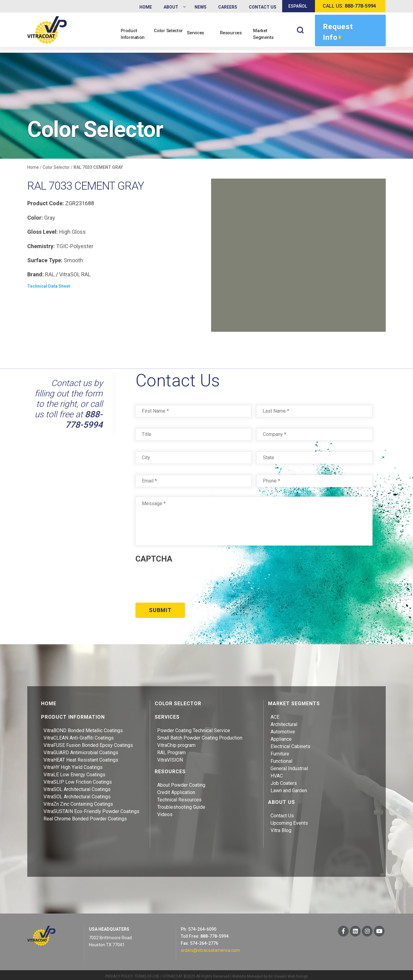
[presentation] (182, 581)
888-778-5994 (84, 420)
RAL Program (171, 749)
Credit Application (176, 789)
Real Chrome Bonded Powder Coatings (85, 816)
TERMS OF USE (147, 973)
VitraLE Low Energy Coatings (74, 772)
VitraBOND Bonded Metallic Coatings (83, 727)
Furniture (280, 751)
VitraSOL (70, 275)
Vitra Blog (281, 827)
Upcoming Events (289, 820)
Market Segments (267, 34)
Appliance (281, 736)
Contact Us (282, 813)
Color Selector (165, 34)
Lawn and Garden (289, 787)
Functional (281, 758)
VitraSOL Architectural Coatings (77, 786)
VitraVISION (170, 757)
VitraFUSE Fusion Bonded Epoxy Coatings (88, 742)
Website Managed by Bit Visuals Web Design (270, 973)
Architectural (284, 721)
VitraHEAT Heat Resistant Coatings (81, 757)
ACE (275, 714)
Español (298, 6)
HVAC (277, 773)
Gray (50, 218)
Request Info (338, 33)
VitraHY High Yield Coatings (73, 764)
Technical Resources (179, 797)
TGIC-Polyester (75, 246)
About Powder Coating (181, 782)
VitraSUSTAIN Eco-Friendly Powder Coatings (91, 808)
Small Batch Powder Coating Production (200, 735)
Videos (165, 811)
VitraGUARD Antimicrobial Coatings (81, 749)
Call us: (349, 6)
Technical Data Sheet (49, 286)
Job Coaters (284, 780)
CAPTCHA (154, 559)
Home (33, 168)
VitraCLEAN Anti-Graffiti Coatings (79, 735)
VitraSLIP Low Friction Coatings (78, 779)
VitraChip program (176, 742)
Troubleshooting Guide (181, 804)
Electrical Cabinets (290, 743)
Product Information (136, 34)
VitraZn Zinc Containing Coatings (78, 801)
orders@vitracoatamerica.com (210, 947)
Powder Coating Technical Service (194, 727)
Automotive (283, 729)
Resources (234, 37)
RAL (50, 275)
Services (199, 37)
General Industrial (289, 765)
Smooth (73, 261)
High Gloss (72, 232)
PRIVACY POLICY (119, 973)
